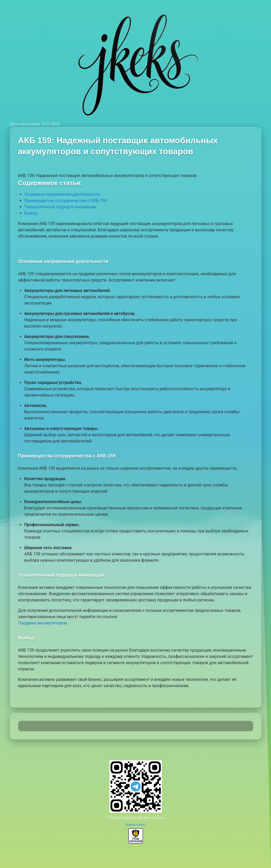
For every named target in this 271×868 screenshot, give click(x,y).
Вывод (31, 213)
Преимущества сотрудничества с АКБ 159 (66, 201)
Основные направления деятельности (62, 194)
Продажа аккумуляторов (43, 623)
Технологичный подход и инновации (60, 207)
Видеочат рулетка (136, 824)
